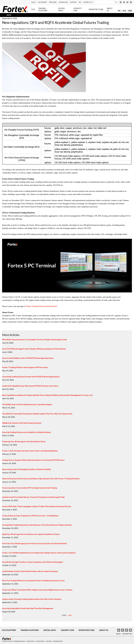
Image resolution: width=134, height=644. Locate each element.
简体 (124, 11)
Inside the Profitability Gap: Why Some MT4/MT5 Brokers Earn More (30, 386)
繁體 (130, 11)
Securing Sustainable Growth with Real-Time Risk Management (28, 608)
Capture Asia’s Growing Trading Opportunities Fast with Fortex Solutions (32, 599)
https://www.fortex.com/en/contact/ (42, 306)
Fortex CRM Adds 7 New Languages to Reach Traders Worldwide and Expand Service (37, 506)
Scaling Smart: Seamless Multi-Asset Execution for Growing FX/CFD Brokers (33, 460)
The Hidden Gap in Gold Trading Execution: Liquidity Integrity (27, 404)
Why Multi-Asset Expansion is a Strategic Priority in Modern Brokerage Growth (34, 339)
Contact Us (88, 2)
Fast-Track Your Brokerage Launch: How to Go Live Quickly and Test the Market (34, 543)
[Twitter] (121, 2)
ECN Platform (9, 630)
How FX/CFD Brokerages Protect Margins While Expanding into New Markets (34, 349)
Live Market (42, 2)
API (80, 2)
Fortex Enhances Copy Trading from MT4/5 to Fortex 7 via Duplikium (30, 516)
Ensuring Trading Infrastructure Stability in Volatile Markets (26, 432)
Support (73, 2)
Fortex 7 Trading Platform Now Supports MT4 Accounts (25, 367)
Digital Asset (62, 9)
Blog (34, 2)
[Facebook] (127, 2)
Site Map (49, 641)
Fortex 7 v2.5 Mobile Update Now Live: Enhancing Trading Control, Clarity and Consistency (39, 553)
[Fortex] (15, 9)
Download (63, 2)
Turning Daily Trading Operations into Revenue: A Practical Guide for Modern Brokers (37, 525)
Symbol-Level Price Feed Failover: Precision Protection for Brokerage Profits (33, 497)
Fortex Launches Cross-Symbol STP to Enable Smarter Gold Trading (30, 488)
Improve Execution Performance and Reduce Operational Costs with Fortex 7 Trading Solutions (41, 479)
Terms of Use (30, 641)
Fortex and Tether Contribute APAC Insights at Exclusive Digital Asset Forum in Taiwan (37, 590)
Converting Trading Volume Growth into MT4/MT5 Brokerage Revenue (31, 377)
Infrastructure (96, 9)
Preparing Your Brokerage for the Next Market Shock (24, 441)
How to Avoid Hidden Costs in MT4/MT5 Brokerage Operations (28, 358)
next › (70, 615)
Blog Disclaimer (58, 641)
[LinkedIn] (124, 2)
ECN (33, 9)
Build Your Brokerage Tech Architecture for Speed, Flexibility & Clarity (31, 534)
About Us (110, 9)
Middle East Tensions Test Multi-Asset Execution (22, 423)
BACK (9, 15)
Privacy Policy (40, 641)
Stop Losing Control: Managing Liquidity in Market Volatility (26, 469)
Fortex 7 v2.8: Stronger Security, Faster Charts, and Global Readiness (30, 451)
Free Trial (53, 2)
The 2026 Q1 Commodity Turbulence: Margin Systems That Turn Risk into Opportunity (37, 414)
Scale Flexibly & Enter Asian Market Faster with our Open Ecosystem (30, 571)
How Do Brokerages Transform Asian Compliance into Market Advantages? (33, 562)
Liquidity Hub (78, 9)
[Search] (104, 2)
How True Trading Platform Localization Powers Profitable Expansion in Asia (33, 580)
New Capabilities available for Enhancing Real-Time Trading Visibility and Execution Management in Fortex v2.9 (47, 395)
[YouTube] (131, 2)
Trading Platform (43, 9)
